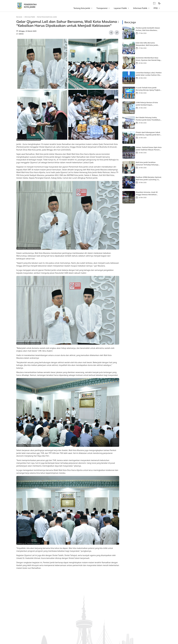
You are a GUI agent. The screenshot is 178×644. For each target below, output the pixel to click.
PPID (157, 8)
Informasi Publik (141, 8)
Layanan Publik (122, 8)
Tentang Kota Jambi (83, 8)
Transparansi (103, 8)
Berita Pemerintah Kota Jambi (47, 17)
